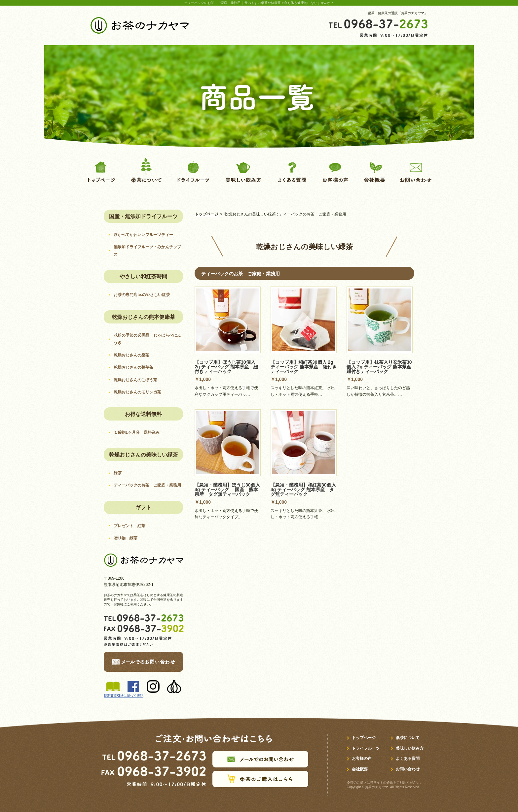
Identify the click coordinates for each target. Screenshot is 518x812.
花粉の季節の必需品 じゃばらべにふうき (147, 339)
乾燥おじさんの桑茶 (133, 355)
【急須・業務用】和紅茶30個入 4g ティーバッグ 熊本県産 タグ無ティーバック (303, 490)
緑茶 (118, 473)
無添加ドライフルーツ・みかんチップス (147, 251)
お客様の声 (362, 759)
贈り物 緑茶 (126, 538)
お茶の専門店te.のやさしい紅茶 (142, 295)
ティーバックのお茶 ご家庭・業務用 (147, 485)
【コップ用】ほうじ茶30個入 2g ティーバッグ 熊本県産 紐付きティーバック (226, 367)
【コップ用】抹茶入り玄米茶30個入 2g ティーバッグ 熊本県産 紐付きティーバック (381, 367)
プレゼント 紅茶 (129, 526)
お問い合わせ (408, 769)
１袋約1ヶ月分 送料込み (137, 432)
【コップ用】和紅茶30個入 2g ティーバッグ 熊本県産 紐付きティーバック (304, 367)
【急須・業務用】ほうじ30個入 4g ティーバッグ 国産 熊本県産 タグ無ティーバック (227, 490)
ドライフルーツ (366, 748)
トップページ (206, 214)
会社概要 (360, 769)
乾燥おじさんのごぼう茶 (135, 380)
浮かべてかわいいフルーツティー (143, 235)
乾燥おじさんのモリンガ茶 (139, 392)
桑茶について (408, 738)
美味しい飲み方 (410, 748)
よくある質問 (408, 759)
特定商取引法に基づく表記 (124, 696)
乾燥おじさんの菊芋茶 (135, 367)
